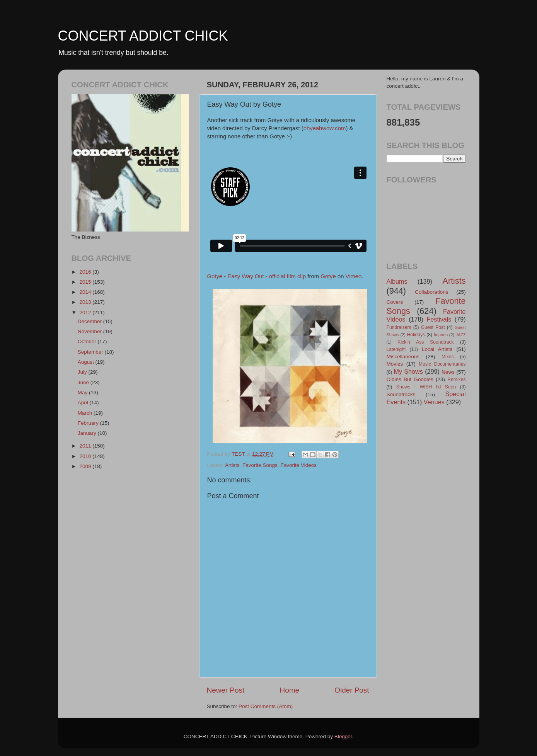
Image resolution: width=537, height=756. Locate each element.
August (87, 362)
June (84, 382)
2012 (86, 312)
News (448, 372)
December (90, 321)
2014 (86, 292)
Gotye (328, 276)
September (91, 352)
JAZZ (461, 335)
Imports (441, 335)
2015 (86, 282)
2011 (86, 446)
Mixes (448, 357)
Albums (397, 281)
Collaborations (431, 292)
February (89, 423)
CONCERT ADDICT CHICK (143, 36)
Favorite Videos (298, 465)
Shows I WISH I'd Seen (426, 387)
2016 (86, 272)
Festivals (439, 319)
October (88, 341)
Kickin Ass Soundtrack (425, 342)
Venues (434, 402)
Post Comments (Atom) (266, 706)
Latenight (396, 349)
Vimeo (354, 276)
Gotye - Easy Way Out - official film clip (257, 276)
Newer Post (226, 690)
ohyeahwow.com (325, 128)
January (88, 433)
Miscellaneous (403, 357)
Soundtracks (401, 394)
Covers (395, 302)
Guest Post (433, 327)
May (83, 392)
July (83, 372)
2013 (86, 302)
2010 (86, 456)
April (84, 403)
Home (290, 690)
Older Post (352, 690)
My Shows (408, 371)
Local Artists (437, 349)
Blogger (343, 736)
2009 (86, 466)
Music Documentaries (442, 364)
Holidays (416, 335)
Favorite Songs (260, 465)
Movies (395, 364)
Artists (232, 465)
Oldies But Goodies (410, 379)
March (86, 413)
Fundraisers (399, 327)
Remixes (456, 380)
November (90, 331)
